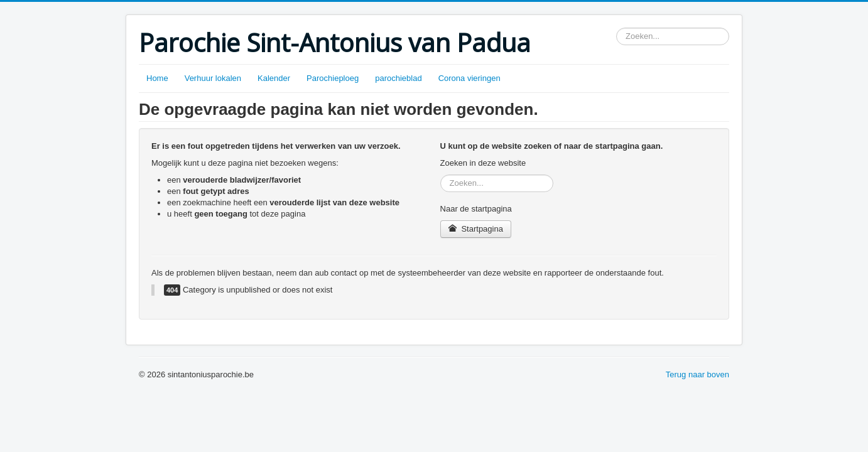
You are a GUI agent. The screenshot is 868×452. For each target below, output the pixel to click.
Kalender (274, 78)
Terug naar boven (697, 374)
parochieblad (398, 78)
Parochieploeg (333, 78)
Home (157, 78)
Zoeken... (616, 28)
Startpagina (476, 229)
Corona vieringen (469, 78)
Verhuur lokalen (213, 78)
